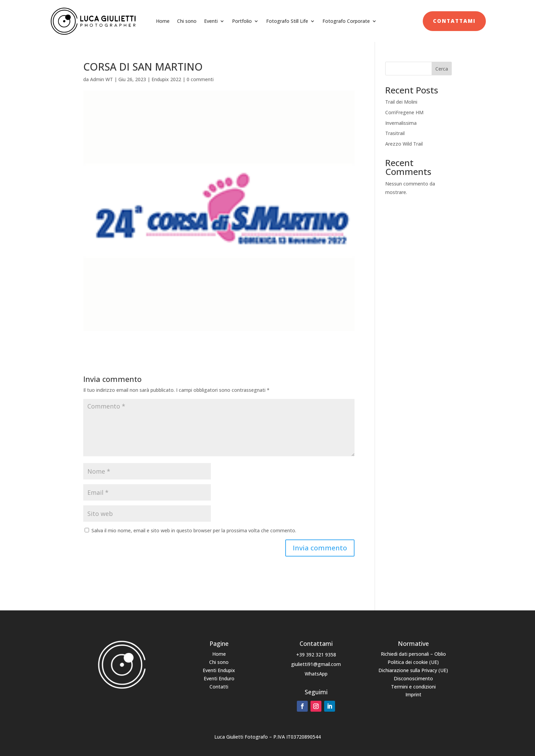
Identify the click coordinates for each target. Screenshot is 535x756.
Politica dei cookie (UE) (413, 662)
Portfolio (242, 21)
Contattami (454, 21)
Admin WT (102, 79)
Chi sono (187, 21)
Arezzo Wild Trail (404, 144)
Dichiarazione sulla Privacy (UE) (413, 670)
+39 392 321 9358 (316, 655)
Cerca (442, 69)
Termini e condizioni (413, 687)
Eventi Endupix (219, 670)
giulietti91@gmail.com (316, 664)
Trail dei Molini (401, 102)
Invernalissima (401, 123)
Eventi (211, 21)
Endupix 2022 (166, 79)
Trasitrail (395, 133)
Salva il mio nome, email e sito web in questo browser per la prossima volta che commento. (194, 530)
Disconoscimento (413, 678)
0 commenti (200, 79)
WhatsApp (316, 674)
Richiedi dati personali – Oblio (413, 654)
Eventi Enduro (219, 678)
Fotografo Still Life (287, 21)
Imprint (413, 694)
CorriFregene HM (404, 112)
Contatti (219, 687)
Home (163, 21)
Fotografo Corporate (346, 21)
